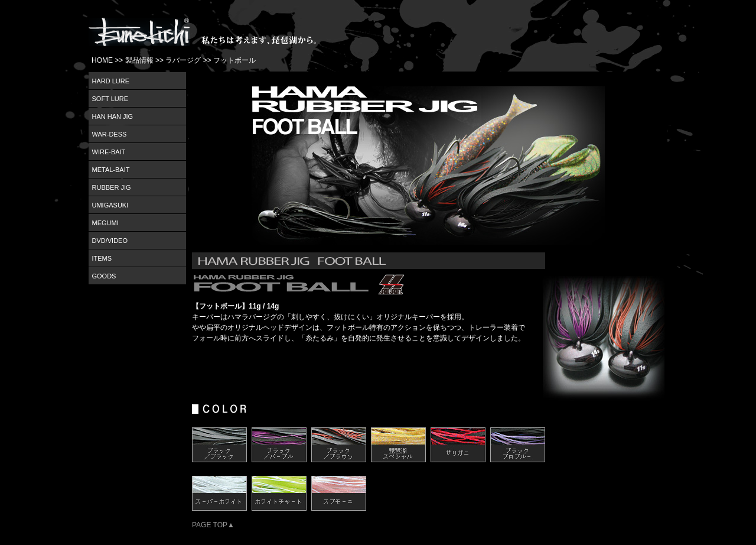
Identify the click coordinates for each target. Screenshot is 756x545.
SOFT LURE (110, 99)
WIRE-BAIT (109, 152)
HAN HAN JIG (113, 116)
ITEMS (102, 258)
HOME (102, 60)
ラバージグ (183, 60)
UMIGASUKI (110, 205)
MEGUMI (105, 223)
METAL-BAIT (111, 170)
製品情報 (139, 60)
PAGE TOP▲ (213, 525)
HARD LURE (111, 81)
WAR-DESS (110, 134)
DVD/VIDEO (110, 241)
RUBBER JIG (112, 187)
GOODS (104, 276)
